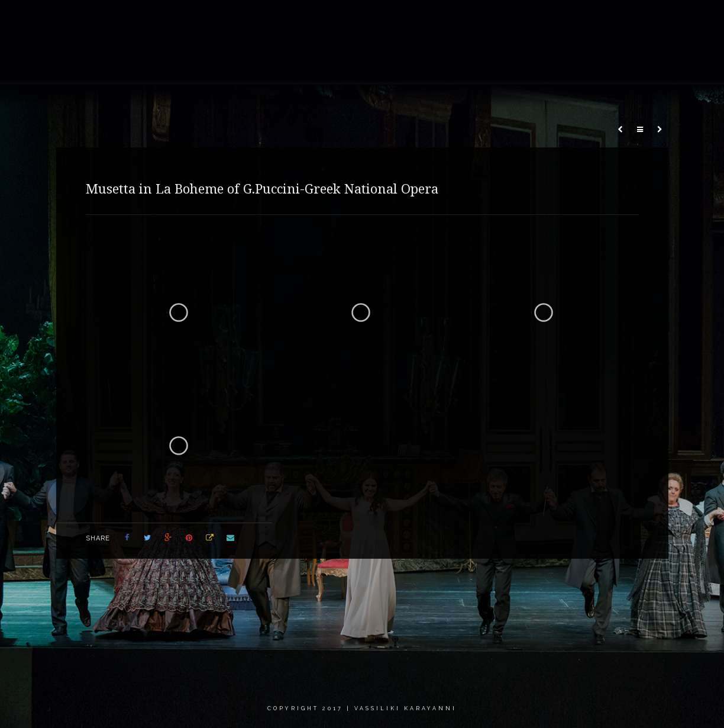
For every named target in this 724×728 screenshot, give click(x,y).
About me (289, 20)
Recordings (408, 20)
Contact (627, 20)
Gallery (347, 20)
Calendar (518, 20)
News (465, 20)
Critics (573, 20)
